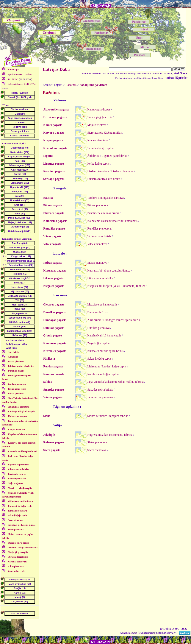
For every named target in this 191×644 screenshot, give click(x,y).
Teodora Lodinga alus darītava (105, 198)
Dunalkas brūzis (97, 312)
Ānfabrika (93, 156)
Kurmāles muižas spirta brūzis (105, 351)
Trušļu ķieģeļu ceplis (100, 117)
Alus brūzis (94, 320)
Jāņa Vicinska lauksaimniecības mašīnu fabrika (115, 382)
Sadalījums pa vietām (93, 85)
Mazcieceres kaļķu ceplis (102, 304)
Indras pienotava (97, 263)
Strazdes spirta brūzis (100, 390)
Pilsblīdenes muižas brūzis (103, 213)
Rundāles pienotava (99, 229)
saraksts (20, 74)
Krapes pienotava (98, 140)
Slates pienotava (97, 442)
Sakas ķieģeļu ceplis (99, 359)
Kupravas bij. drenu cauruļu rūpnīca (109, 270)
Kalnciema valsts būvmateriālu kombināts (112, 221)
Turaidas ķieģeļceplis (100, 148)
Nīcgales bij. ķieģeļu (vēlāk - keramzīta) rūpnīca (116, 286)
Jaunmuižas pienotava (100, 397)
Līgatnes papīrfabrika (114, 156)
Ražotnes (71, 85)
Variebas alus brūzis (99, 236)
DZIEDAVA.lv (100, 6)
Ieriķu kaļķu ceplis (98, 164)
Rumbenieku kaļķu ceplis (102, 374)
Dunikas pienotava (98, 328)
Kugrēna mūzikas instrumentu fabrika (110, 435)
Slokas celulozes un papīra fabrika (108, 416)
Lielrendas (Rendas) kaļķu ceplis (107, 366)
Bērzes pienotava (98, 205)
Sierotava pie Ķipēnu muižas (104, 133)
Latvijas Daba (56, 69)
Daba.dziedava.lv (22, 84)
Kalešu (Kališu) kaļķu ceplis (104, 335)
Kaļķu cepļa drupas (99, 109)
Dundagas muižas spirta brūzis (122, 320)
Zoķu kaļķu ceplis (98, 343)
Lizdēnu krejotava (98, 171)
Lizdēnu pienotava (122, 171)
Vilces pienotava (97, 244)
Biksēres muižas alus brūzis (104, 179)
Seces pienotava (97, 450)
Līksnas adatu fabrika (100, 278)
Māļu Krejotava (97, 125)
